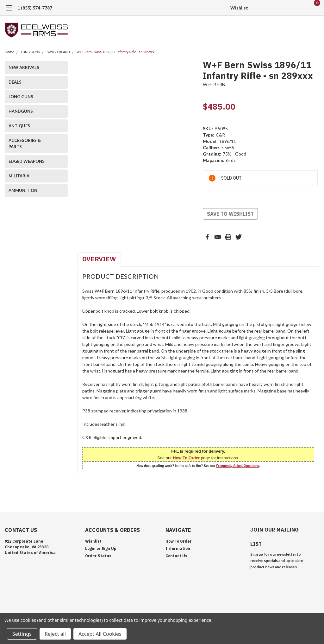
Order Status (98, 556)
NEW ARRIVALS (24, 67)
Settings (22, 634)
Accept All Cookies (100, 634)
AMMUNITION (23, 190)
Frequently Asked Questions (237, 466)
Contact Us (176, 556)
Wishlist (239, 8)
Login (90, 548)
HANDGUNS (21, 111)
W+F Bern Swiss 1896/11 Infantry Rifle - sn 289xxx (115, 52)
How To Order (186, 458)
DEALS (15, 82)
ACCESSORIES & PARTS (25, 143)
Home (9, 52)
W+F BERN (214, 84)
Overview (99, 259)
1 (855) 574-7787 (35, 8)
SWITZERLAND (58, 52)
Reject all (55, 634)
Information (178, 548)
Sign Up (109, 548)
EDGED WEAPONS (27, 161)
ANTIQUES (19, 126)
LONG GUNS (30, 52)
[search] (282, 8)
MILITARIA (19, 176)
